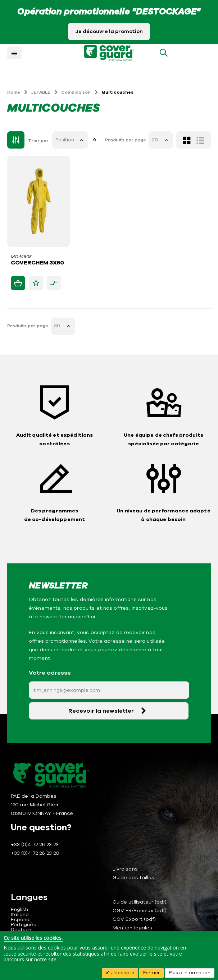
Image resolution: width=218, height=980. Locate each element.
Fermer (151, 973)
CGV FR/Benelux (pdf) (140, 911)
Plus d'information (190, 973)
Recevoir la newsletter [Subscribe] (101, 711)
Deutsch (21, 930)
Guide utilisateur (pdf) (140, 902)
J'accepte (122, 973)
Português (24, 925)
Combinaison (76, 92)
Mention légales (132, 928)
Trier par (38, 141)
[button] (36, 283)
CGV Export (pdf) (134, 919)
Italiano (20, 915)
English (19, 909)
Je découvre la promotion (109, 31)
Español (21, 920)
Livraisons (125, 869)
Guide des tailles (133, 878)
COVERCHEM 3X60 (37, 263)
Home (14, 92)
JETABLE (41, 92)
